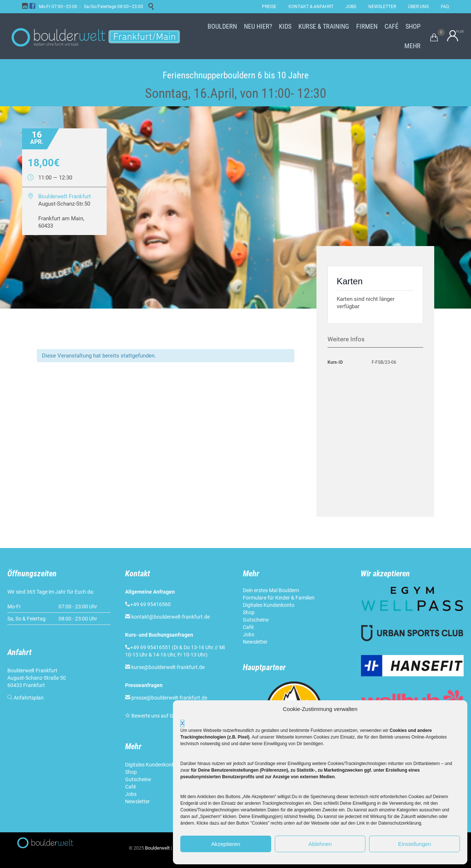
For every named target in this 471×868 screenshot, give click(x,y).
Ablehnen (320, 844)
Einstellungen (415, 844)
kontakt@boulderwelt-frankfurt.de (171, 617)
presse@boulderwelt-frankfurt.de (169, 698)
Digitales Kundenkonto (151, 765)
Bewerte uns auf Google (159, 716)
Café (130, 787)
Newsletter (138, 801)
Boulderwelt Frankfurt (65, 196)
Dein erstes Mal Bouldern (271, 590)
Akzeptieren (226, 844)
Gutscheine (138, 779)
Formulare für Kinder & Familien (279, 598)
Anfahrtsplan (29, 698)
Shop (131, 772)
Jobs (131, 794)
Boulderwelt (157, 848)
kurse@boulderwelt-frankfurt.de (168, 667)
